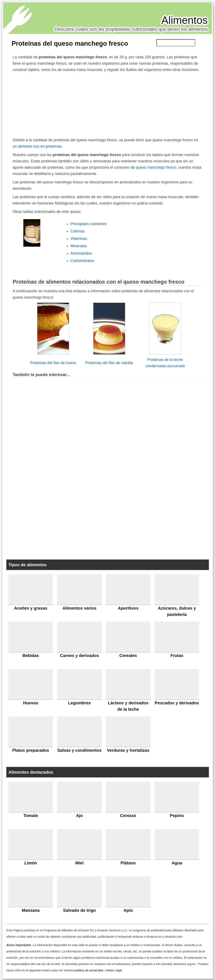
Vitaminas (79, 239)
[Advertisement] (107, 104)
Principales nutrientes (89, 224)
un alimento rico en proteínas (37, 146)
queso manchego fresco (156, 167)
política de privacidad (89, 970)
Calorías (77, 231)
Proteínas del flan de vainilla (109, 363)
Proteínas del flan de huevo (53, 363)
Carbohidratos (82, 261)
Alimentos (184, 20)
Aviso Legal (114, 970)
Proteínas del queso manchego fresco (70, 43)
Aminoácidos (81, 253)
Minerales (79, 246)
